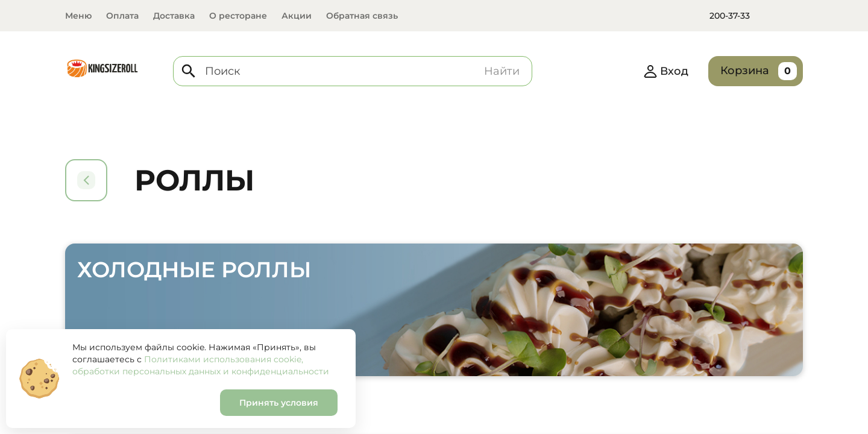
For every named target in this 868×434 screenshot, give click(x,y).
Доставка (174, 16)
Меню (78, 16)
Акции (297, 16)
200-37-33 (730, 16)
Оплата (122, 16)
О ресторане (238, 16)
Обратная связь (362, 16)
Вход (666, 71)
